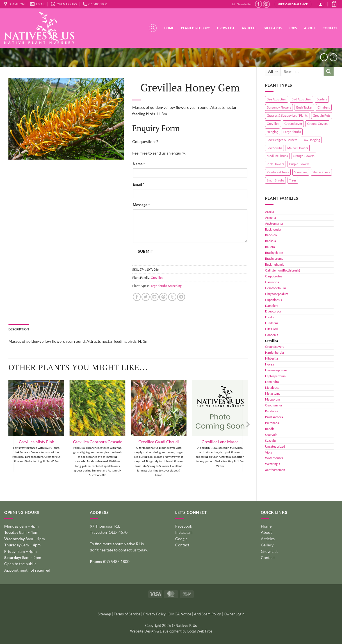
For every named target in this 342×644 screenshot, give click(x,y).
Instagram (184, 532)
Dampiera (272, 306)
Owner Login (234, 614)
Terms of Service (127, 614)
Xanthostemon (275, 470)
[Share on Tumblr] (172, 297)
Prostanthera (274, 417)
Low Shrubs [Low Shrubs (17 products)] (274, 148)
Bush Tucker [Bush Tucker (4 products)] (304, 107)
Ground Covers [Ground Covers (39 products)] (317, 124)
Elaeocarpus (273, 311)
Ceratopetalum (275, 288)
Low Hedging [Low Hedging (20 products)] (311, 140)
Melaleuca (272, 387)
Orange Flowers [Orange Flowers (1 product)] (304, 156)
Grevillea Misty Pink (36, 442)
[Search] (153, 28)
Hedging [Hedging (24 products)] (273, 132)
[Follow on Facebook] (258, 4)
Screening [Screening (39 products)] (301, 172)
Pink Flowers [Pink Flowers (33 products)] (275, 164)
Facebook (184, 526)
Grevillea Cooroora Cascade (98, 442)
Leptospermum (275, 376)
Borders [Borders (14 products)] (322, 99)
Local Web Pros (200, 631)
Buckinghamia (275, 264)
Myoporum (273, 399)
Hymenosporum (276, 370)
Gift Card (271, 329)
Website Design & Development (156, 631)
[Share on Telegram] (181, 297)
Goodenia (272, 335)
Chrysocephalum (277, 294)
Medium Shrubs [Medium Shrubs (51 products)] (277, 156)
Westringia (273, 464)
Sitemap (104, 614)
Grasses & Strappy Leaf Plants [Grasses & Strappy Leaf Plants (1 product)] (287, 115)
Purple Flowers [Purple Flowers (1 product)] (299, 164)
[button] (242, 4)
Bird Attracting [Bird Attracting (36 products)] (301, 99)
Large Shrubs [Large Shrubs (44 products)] (292, 132)
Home (169, 28)
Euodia (270, 317)
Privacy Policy (154, 614)
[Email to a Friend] (155, 297)
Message (141, 205)
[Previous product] (333, 57)
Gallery (267, 545)
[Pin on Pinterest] (163, 297)
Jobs (293, 28)
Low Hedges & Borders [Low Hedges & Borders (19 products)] (282, 140)
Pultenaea (272, 423)
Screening (175, 286)
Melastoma (273, 393)
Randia (270, 429)
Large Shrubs (158, 286)
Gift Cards (273, 28)
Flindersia (272, 323)
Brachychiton (274, 253)
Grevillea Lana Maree (220, 442)
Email (139, 184)
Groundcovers (275, 347)
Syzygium (272, 441)
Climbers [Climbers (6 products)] (324, 107)
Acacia (270, 212)
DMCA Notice (180, 614)
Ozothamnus (274, 405)
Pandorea (272, 411)
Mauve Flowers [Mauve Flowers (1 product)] (298, 148)
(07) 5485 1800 (116, 561)
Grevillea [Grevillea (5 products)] (273, 124)
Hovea (270, 364)
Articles (249, 28)
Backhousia (273, 229)
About (310, 28)
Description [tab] (19, 329)
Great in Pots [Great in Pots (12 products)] (322, 115)
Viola (269, 452)
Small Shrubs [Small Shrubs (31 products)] (275, 180)
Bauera (270, 247)
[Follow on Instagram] (266, 4)
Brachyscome (274, 258)
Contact (330, 28)
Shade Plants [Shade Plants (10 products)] (321, 172)
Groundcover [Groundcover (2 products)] (293, 124)
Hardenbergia (274, 352)
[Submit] (329, 72)
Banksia (271, 241)
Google (181, 539)
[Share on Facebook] (137, 297)
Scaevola (271, 435)
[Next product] (324, 57)
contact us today (133, 550)
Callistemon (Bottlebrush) (282, 270)
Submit (145, 251)
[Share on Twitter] (146, 297)
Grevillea (272, 341)
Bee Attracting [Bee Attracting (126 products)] (277, 99)
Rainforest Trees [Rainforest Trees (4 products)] (278, 172)
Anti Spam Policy (208, 614)
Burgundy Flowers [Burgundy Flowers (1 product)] (279, 107)
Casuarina (272, 282)
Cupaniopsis (273, 300)
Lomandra (272, 382)
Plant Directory (195, 28)
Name (139, 164)
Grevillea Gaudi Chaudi (159, 442)
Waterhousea (274, 458)
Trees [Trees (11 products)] (293, 180)
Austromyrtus (274, 223)
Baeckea (271, 235)
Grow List (226, 28)
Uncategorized (275, 446)
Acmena (271, 218)
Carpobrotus (274, 276)
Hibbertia (272, 358)
